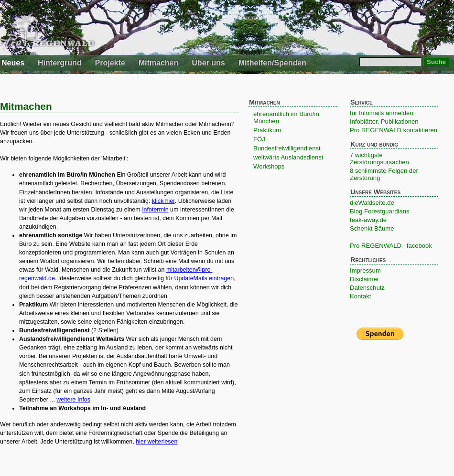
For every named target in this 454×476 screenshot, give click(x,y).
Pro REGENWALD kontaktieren (394, 130)
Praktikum (267, 130)
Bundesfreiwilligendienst (287, 148)
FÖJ (259, 139)
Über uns (208, 63)
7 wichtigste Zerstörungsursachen (379, 159)
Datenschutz (367, 288)
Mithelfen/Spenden (272, 63)
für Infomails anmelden (382, 113)
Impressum (365, 270)
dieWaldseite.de (372, 203)
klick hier (163, 201)
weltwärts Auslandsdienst (288, 157)
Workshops (269, 166)
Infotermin (155, 210)
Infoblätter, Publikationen (384, 122)
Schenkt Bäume (372, 228)
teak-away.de (368, 220)
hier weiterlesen (157, 442)
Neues (13, 63)
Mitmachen (159, 63)
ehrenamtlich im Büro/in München (286, 117)
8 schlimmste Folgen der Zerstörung (384, 174)
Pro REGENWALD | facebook (391, 246)
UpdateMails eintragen (204, 278)
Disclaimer (364, 279)
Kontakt (360, 296)
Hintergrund (60, 63)
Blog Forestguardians (380, 211)
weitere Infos (73, 400)
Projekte (110, 63)
